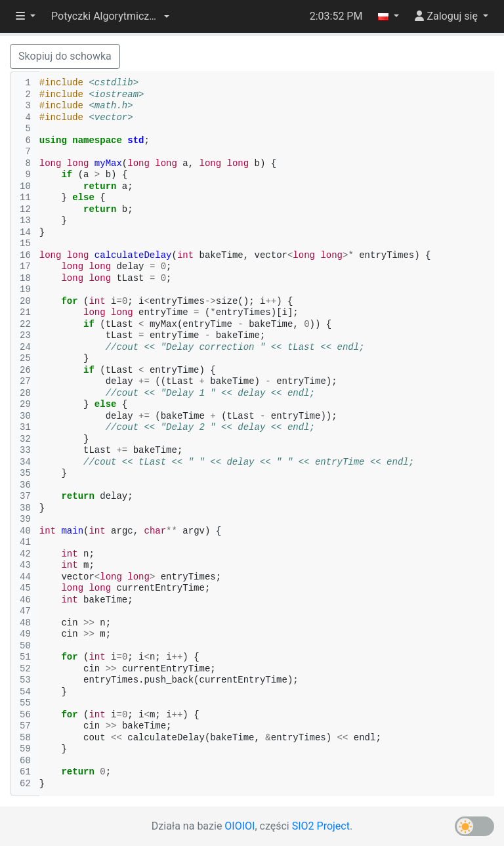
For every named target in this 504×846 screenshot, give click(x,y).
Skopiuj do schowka (65, 56)
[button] (110, 16)
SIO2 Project (321, 826)
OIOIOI (240, 826)
